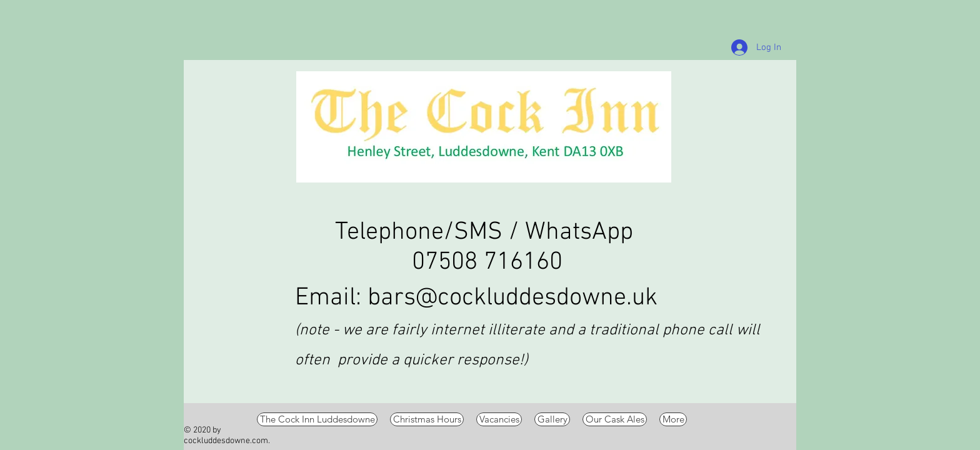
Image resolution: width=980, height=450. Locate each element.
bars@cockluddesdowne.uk (512, 298)
